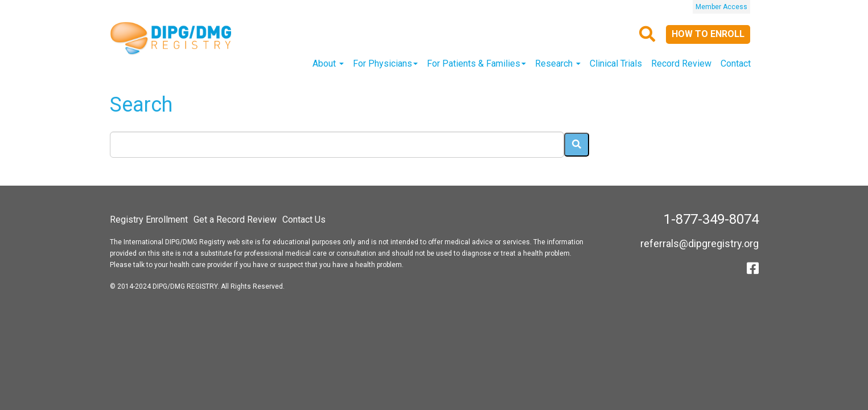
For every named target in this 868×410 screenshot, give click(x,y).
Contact (736, 63)
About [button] (328, 63)
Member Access (721, 7)
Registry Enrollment (149, 220)
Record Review (681, 63)
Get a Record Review (235, 220)
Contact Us (304, 220)
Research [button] (558, 63)
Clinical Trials (616, 63)
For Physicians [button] (385, 63)
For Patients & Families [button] (476, 63)
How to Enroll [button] (708, 34)
